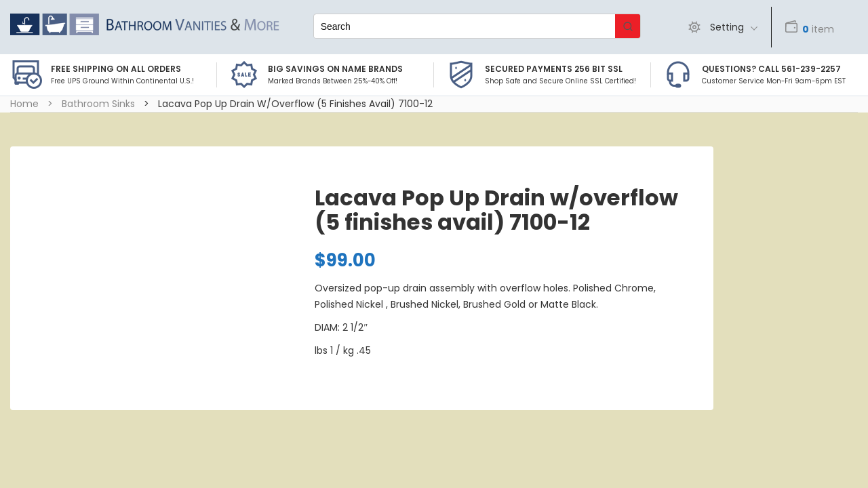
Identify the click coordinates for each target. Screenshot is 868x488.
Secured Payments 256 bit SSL (554, 69)
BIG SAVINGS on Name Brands (335, 69)
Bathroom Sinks (98, 104)
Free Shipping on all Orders (116, 69)
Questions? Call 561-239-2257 (771, 69)
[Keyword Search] (465, 26)
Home (24, 104)
